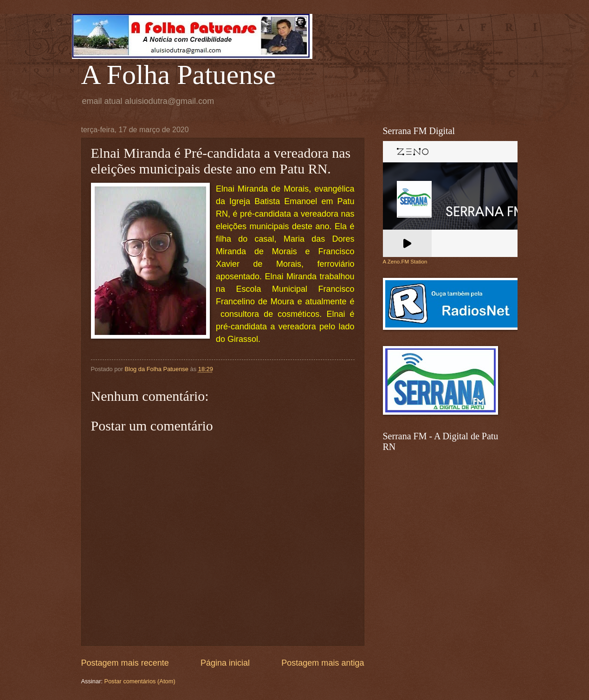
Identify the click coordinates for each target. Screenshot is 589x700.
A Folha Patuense (179, 75)
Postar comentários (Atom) (140, 681)
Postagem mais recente (125, 663)
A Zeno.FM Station (405, 262)
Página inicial (225, 663)
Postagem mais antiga (323, 663)
